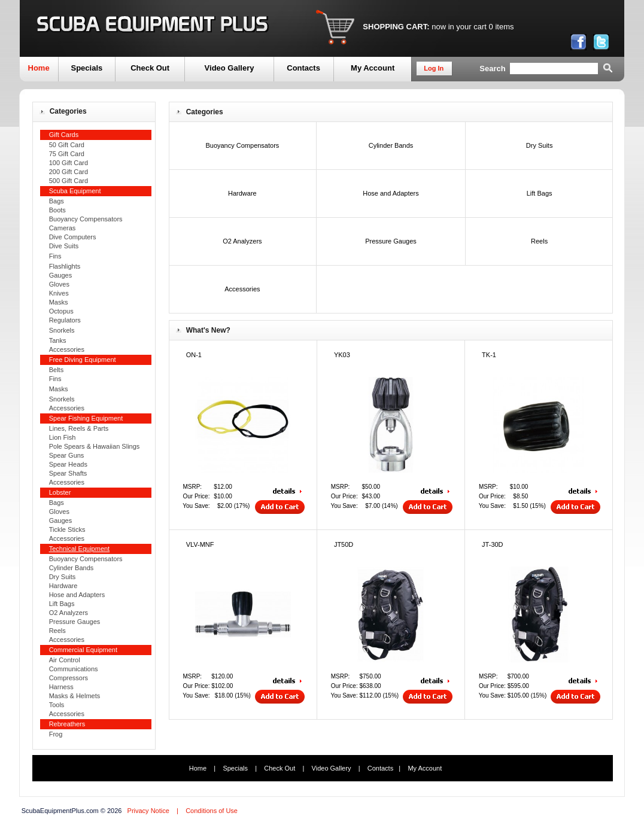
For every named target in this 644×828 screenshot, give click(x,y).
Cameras (63, 228)
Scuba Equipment (75, 191)
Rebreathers (67, 724)
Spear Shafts (68, 473)
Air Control (65, 660)
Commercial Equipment (83, 650)
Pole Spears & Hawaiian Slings (95, 446)
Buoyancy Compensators (86, 219)
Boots (57, 210)
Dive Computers (73, 237)
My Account (373, 68)
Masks (59, 302)
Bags (57, 201)
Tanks (58, 340)
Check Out (150, 68)
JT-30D (492, 544)
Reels (57, 631)
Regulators (65, 320)
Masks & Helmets (75, 696)
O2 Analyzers (69, 613)
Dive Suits (64, 246)
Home (39, 68)
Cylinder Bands (72, 568)
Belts (56, 370)
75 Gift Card (67, 154)
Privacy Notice (148, 811)
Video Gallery (230, 68)
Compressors (69, 678)
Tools (57, 705)
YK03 (342, 355)
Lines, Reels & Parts (79, 428)
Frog (56, 734)
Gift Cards (64, 135)
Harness (61, 687)
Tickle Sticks (67, 529)
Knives (59, 293)
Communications (74, 669)
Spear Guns (67, 455)
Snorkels (62, 330)
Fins (55, 256)
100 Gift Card (69, 163)
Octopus (61, 311)
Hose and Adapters (77, 595)
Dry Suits (63, 577)
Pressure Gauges (75, 622)
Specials (86, 68)
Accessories (67, 349)
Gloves (59, 284)
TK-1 (489, 355)
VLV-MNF (200, 544)
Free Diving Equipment (83, 360)
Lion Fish (63, 437)
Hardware (63, 586)
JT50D (344, 544)
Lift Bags (62, 604)
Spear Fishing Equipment (86, 418)
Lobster (60, 492)
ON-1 (194, 355)
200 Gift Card (69, 172)
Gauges (61, 275)
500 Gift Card (69, 181)
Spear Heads (68, 464)
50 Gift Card (67, 145)
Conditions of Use (212, 811)
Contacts (303, 68)
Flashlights (65, 266)
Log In (434, 68)
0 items (502, 27)
